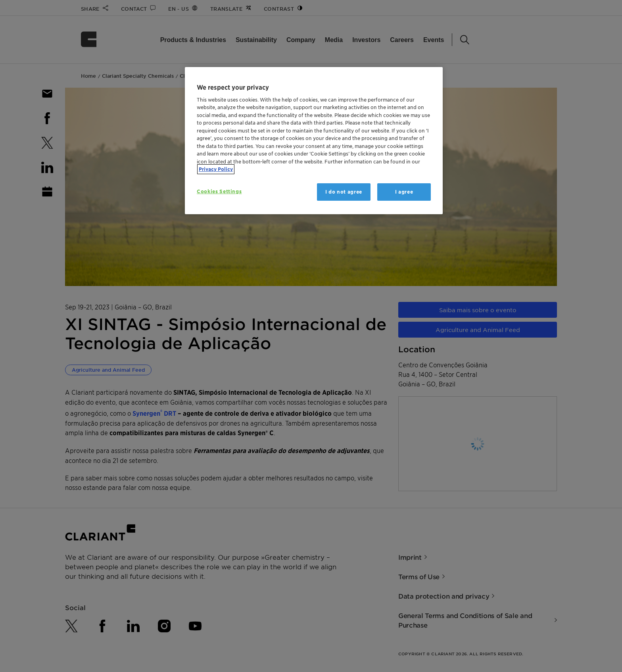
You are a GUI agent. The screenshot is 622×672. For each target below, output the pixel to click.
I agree (404, 192)
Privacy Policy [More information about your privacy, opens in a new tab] (216, 169)
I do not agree (344, 192)
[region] (314, 141)
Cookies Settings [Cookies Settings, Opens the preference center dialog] (219, 191)
